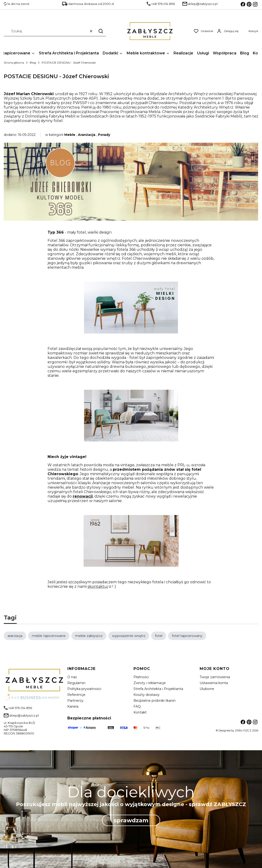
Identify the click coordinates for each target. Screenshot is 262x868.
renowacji (83, 496)
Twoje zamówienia (215, 677)
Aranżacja (87, 135)
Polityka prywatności (84, 689)
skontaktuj (98, 586)
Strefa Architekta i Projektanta (158, 689)
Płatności (141, 677)
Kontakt (140, 712)
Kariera (73, 706)
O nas (72, 677)
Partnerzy (75, 701)
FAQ (137, 706)
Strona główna (14, 63)
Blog (33, 63)
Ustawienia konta (214, 683)
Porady (104, 135)
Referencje (76, 695)
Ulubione (207, 689)
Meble (70, 135)
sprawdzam (131, 820)
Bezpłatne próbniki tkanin (155, 701)
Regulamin (76, 683)
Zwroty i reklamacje (150, 683)
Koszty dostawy (147, 695)
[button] (101, 31)
